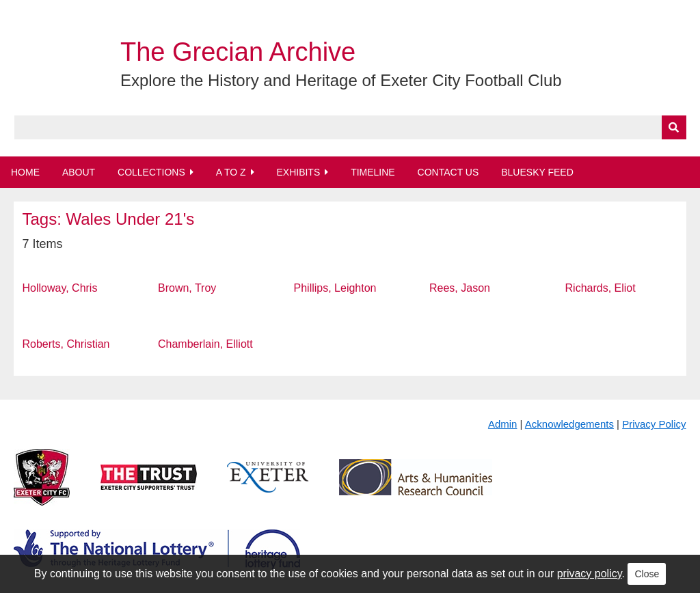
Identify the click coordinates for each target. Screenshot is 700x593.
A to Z (231, 172)
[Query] (350, 127)
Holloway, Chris (59, 288)
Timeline (373, 172)
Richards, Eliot (601, 288)
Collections (151, 172)
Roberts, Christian (66, 344)
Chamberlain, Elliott (205, 344)
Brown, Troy (187, 288)
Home (25, 172)
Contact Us (448, 172)
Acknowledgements (569, 424)
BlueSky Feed (537, 172)
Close (647, 574)
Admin (503, 424)
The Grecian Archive (238, 52)
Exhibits (298, 172)
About (79, 172)
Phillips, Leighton (335, 288)
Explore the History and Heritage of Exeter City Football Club (341, 80)
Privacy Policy (654, 424)
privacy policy (590, 574)
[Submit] (674, 127)
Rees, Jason (460, 288)
